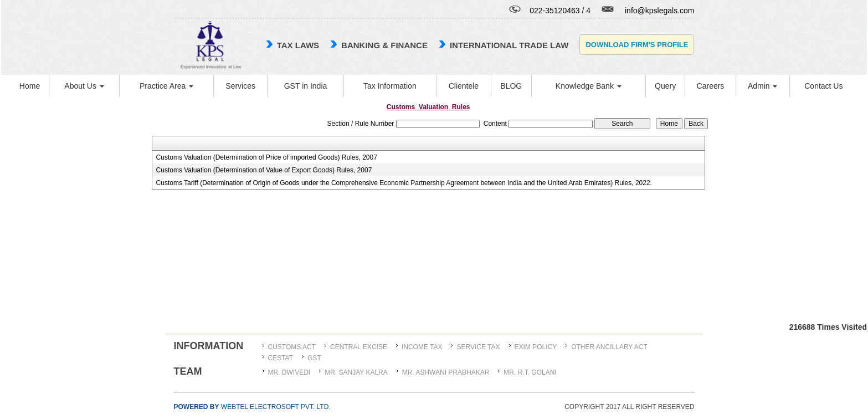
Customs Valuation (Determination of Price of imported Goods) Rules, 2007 (267, 157)
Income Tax (422, 347)
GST (314, 358)
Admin (763, 86)
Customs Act (292, 347)
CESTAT (281, 358)
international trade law (509, 45)
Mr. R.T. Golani (530, 372)
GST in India (306, 86)
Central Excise (359, 347)
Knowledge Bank (589, 86)
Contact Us (823, 86)
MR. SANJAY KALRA (356, 372)
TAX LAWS (298, 45)
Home (30, 86)
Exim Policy (536, 347)
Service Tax (478, 347)
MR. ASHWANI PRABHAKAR (446, 372)
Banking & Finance (384, 45)
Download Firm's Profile (637, 45)
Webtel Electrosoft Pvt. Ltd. (252, 407)
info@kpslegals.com (660, 11)
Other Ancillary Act (609, 347)
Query (665, 86)
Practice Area (166, 86)
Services (240, 86)
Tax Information (390, 86)
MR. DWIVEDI (289, 372)
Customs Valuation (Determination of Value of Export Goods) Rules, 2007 (264, 170)
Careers (711, 86)
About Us (84, 86)
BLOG (511, 86)
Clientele (464, 86)
